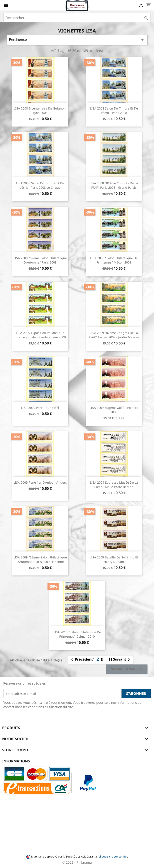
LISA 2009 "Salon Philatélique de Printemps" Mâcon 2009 (114, 260)
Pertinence (77, 40)
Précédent (81, 660)
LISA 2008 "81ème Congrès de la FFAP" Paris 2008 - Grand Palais (114, 185)
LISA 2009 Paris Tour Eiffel (40, 408)
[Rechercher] (77, 18)
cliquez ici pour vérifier (113, 857)
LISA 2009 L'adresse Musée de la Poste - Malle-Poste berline (114, 485)
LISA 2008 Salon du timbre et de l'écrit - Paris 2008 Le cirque (40, 185)
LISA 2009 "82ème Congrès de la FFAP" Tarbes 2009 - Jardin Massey (114, 335)
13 (111, 659)
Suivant (122, 660)
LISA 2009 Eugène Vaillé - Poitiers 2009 (114, 410)
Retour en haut (127, 669)
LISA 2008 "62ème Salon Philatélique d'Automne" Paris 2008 (40, 260)
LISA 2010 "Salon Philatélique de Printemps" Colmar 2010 (77, 634)
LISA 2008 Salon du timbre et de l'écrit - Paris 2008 (114, 110)
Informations (16, 761)
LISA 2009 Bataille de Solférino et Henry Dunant (114, 559)
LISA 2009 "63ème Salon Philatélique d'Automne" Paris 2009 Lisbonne (40, 559)
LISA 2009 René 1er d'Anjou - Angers (40, 482)
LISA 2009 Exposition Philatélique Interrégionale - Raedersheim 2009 (40, 335)
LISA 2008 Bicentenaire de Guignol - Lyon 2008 (40, 110)
